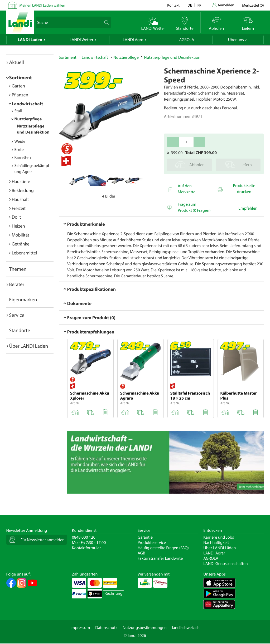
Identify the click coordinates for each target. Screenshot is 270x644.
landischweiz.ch (186, 628)
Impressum (80, 628)
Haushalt (20, 199)
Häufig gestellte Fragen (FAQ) (163, 548)
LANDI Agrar (214, 553)
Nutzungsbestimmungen (145, 628)
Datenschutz (106, 628)
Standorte (20, 330)
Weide (20, 141)
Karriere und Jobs (219, 537)
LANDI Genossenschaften (225, 564)
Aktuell (17, 62)
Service (17, 315)
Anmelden (226, 5)
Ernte (19, 150)
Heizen (18, 226)
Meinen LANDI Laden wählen (42, 5)
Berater (17, 284)
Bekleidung (23, 190)
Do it (16, 217)
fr (199, 5)
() (253, 5)
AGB (141, 553)
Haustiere (21, 181)
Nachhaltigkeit (216, 543)
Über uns (236, 40)
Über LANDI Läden (220, 548)
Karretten (23, 158)
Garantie (145, 537)
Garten (18, 86)
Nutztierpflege (28, 119)
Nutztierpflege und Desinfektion (172, 57)
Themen (18, 269)
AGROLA (187, 40)
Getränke (21, 244)
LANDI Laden (30, 40)
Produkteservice (152, 543)
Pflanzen (20, 95)
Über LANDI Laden (29, 346)
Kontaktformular (86, 548)
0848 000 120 (84, 537)
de (190, 5)
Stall (18, 111)
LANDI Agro (133, 40)
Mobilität (21, 235)
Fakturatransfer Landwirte (160, 558)
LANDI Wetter (81, 40)
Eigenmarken (23, 299)
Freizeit (19, 208)
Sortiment (21, 77)
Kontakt (173, 5)
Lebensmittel (25, 253)
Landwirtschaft (28, 104)
